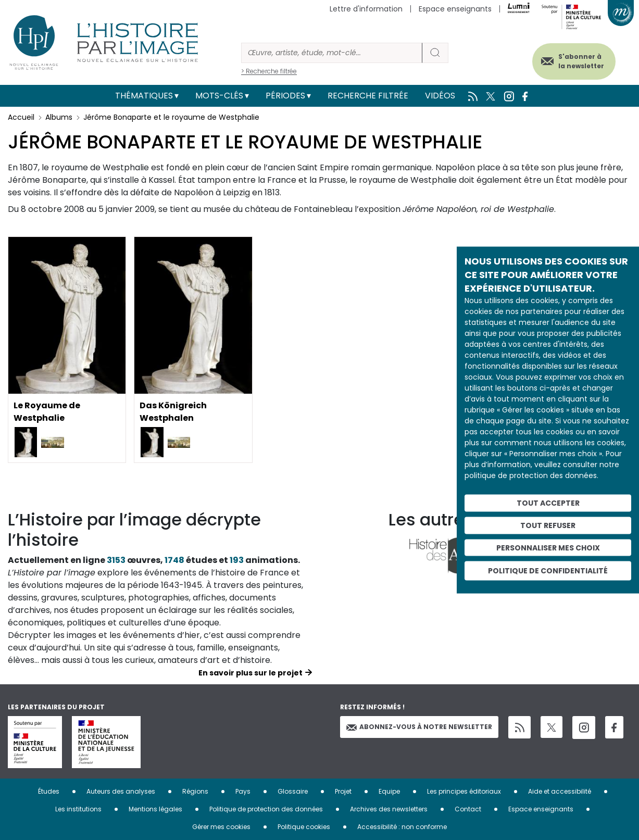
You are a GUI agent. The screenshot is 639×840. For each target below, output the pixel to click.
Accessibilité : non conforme (402, 827)
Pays (243, 791)
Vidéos (440, 96)
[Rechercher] (332, 53)
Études (49, 791)
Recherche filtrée (368, 96)
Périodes (285, 96)
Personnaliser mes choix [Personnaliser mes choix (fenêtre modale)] (548, 547)
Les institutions (78, 809)
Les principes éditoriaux (464, 791)
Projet (343, 791)
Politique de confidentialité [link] (548, 571)
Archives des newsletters (389, 809)
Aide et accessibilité (560, 791)
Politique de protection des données (266, 809)
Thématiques (144, 96)
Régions (195, 791)
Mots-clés (219, 96)
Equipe (389, 791)
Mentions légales (155, 809)
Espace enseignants (455, 9)
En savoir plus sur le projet (250, 673)
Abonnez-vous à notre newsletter (419, 727)
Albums (59, 117)
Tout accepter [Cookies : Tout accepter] (548, 503)
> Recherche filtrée (269, 71)
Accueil (21, 117)
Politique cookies (304, 827)
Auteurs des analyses (121, 791)
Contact (468, 809)
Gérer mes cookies (221, 827)
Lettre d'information (366, 9)
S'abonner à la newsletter (581, 61)
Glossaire (293, 791)
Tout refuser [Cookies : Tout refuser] (548, 525)
